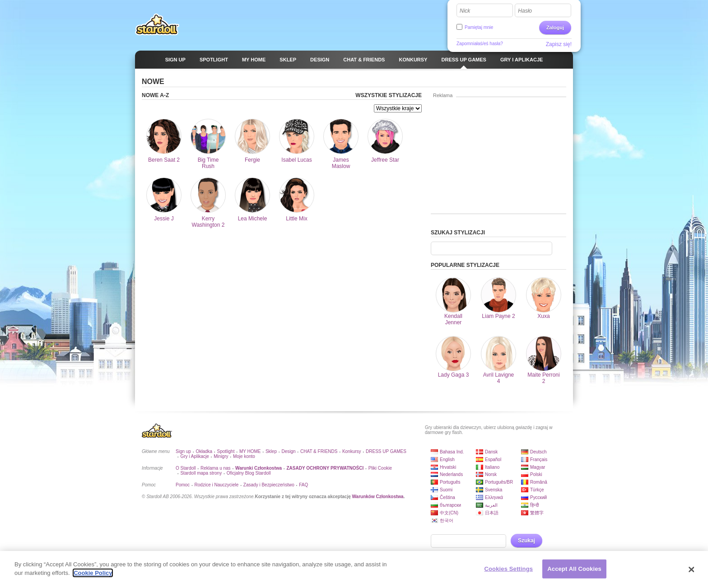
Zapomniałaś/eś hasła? (480, 44)
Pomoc (183, 485)
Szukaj (526, 541)
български (450, 505)
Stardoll (157, 24)
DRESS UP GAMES (386, 451)
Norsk (491, 474)
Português (450, 482)
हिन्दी (535, 505)
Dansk (491, 452)
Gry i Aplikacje (194, 456)
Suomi (446, 490)
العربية (491, 505)
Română (539, 482)
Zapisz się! (559, 44)
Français (539, 460)
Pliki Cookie (380, 468)
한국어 (447, 520)
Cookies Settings (509, 570)
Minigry (221, 456)
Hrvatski (448, 467)
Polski (536, 474)
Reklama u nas (216, 468)
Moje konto (244, 456)
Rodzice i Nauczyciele (217, 485)
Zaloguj (555, 28)
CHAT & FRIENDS (319, 451)
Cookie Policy (93, 574)
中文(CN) (449, 513)
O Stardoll (186, 468)
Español (493, 460)
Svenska (494, 490)
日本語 (492, 513)
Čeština (447, 497)
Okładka (204, 451)
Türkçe (537, 490)
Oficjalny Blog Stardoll (249, 473)
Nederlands (451, 474)
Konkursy (352, 451)
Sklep (271, 451)
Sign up (183, 451)
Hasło (525, 11)
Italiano (492, 467)
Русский (538, 497)
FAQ (303, 485)
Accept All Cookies (574, 570)
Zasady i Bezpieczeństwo (269, 485)
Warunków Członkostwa (378, 497)
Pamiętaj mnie (479, 27)
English (447, 460)
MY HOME (250, 451)
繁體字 (537, 513)
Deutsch (538, 452)
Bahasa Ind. (452, 452)
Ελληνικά (494, 497)
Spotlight (226, 451)
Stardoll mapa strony (201, 473)
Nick (465, 11)
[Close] (692, 570)
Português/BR (499, 482)
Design (288, 451)
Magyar (538, 467)
